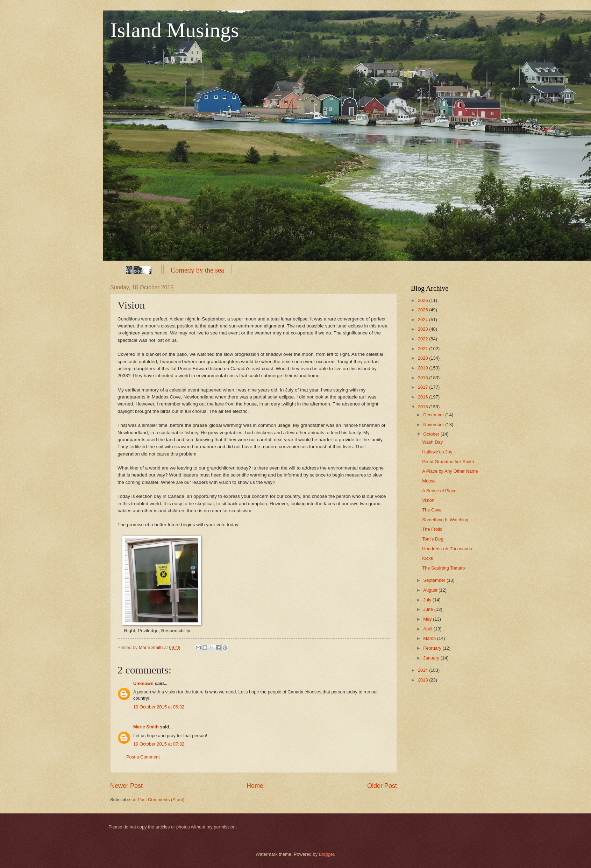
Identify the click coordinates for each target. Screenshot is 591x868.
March (430, 638)
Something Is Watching (445, 520)
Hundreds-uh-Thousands (447, 549)
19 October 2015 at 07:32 (159, 744)
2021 (423, 349)
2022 (423, 339)
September (435, 580)
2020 (423, 358)
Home (255, 786)
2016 (423, 397)
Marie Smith (146, 727)
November (434, 425)
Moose (429, 481)
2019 (423, 368)
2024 (423, 320)
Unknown (143, 683)
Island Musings (175, 30)
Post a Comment (143, 757)
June (429, 609)
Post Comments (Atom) (161, 800)
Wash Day (432, 442)
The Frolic (432, 529)
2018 (423, 378)
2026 (423, 300)
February (433, 648)
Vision (428, 500)
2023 (423, 329)
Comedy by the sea (197, 270)
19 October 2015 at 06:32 (159, 707)
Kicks (428, 558)
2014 (423, 670)
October (432, 434)
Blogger (327, 854)
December (434, 415)
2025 (423, 310)
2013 (423, 680)
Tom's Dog (433, 539)
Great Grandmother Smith (448, 462)
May (428, 619)
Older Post (382, 786)
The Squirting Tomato (443, 568)
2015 (423, 407)
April (428, 629)
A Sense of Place (439, 491)
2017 (423, 387)
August (431, 590)
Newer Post (126, 786)
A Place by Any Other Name (450, 471)
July (428, 600)
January (432, 658)
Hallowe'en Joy (437, 452)
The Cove (432, 510)
